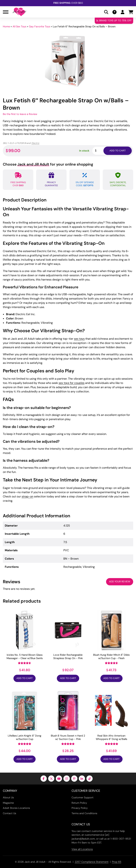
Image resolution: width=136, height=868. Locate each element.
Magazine (8, 803)
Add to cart (117, 151)
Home (6, 26)
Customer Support (83, 797)
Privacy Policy (80, 808)
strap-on (27, 496)
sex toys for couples (72, 383)
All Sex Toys (19, 26)
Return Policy (79, 803)
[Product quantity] (102, 151)
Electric (35, 143)
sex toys (79, 339)
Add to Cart (25, 678)
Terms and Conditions (84, 813)
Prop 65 (117, 862)
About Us (8, 797)
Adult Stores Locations (16, 808)
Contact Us (9, 813)
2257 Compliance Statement (92, 862)
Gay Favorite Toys (39, 26)
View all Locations (82, 849)
